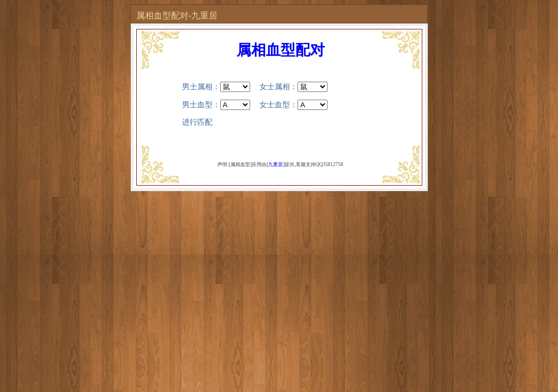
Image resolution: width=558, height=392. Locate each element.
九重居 (275, 164)
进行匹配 (197, 122)
